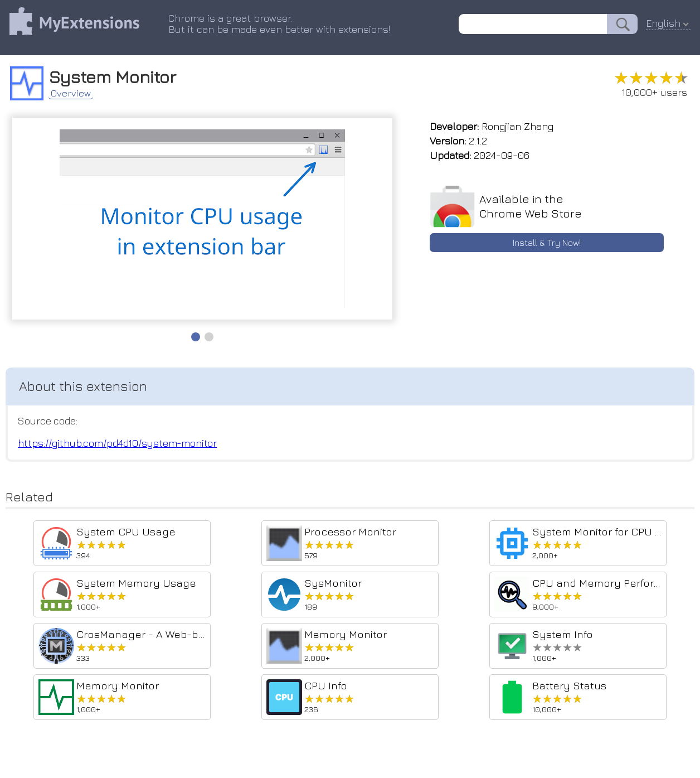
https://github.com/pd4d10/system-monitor (118, 444)
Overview (75, 91)
